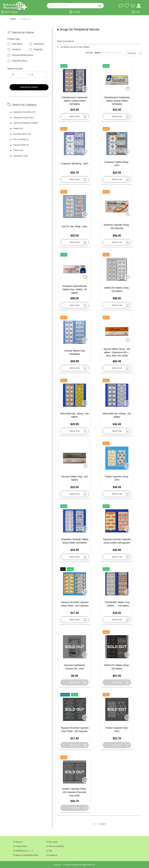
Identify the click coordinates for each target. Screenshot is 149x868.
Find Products (11, 12)
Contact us (52, 855)
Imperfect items (17, 61)
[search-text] (75, 6)
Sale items (37, 44)
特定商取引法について (23, 851)
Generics (14, 49)
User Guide (52, 842)
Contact (77, 12)
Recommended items (20, 55)
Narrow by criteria (29, 87)
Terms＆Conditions (55, 846)
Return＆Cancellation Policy (26, 855)
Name (98, 53)
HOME (13, 19)
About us (18, 842)
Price (119, 53)
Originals (36, 49)
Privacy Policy (20, 846)
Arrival (109, 53)
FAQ (137, 12)
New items (15, 44)
